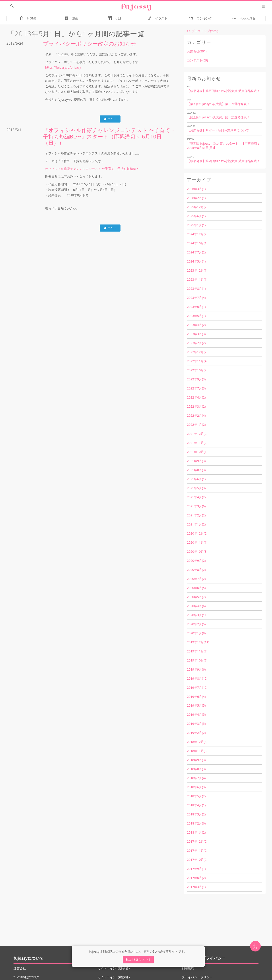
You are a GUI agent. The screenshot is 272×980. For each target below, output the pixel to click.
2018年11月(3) (197, 751)
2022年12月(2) (197, 352)
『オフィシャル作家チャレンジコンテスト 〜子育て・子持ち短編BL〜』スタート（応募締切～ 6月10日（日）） (109, 136)
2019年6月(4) (196, 697)
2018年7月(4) (196, 778)
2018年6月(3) (196, 787)
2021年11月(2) (197, 443)
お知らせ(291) (197, 51)
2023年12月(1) (197, 270)
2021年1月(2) (196, 524)
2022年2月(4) (196, 415)
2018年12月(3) (197, 742)
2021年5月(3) (196, 488)
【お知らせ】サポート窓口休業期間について (218, 130)
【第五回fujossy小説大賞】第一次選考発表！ (218, 117)
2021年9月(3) (196, 461)
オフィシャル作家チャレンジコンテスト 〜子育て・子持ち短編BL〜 (92, 169)
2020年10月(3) (197, 551)
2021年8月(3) (196, 470)
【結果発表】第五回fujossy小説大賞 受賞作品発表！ (223, 91)
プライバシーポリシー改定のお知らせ (89, 43)
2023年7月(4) (196, 298)
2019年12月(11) (198, 642)
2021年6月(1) (196, 479)
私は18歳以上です (138, 960)
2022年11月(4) (197, 361)
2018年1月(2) (196, 832)
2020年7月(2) (196, 579)
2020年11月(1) (197, 542)
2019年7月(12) (197, 688)
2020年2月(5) (196, 624)
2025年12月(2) (197, 207)
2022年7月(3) (196, 388)
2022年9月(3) (196, 379)
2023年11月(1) (197, 279)
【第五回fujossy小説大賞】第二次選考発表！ (218, 104)
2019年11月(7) (197, 651)
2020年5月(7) (196, 597)
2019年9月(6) (196, 669)
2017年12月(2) (197, 841)
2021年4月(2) (196, 497)
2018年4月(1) (196, 805)
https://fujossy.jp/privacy (63, 67)
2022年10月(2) (197, 370)
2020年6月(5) (196, 588)
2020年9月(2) (196, 561)
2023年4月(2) (196, 325)
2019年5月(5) (196, 705)
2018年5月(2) (196, 796)
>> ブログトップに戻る (203, 31)
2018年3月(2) (196, 814)
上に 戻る (255, 946)
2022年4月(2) (196, 397)
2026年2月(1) (196, 198)
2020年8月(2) (196, 570)
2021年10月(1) (197, 452)
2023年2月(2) (196, 343)
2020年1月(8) (196, 633)
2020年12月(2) (197, 533)
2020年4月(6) (196, 606)
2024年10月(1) (197, 243)
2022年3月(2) (196, 406)
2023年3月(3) (196, 334)
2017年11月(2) (197, 851)
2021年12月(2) (197, 434)
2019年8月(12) (197, 678)
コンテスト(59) (197, 60)
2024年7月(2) (196, 252)
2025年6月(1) (196, 216)
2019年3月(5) (196, 724)
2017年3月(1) (196, 887)
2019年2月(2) (196, 733)
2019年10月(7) (197, 660)
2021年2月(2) (196, 515)
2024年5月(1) (196, 261)
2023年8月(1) (196, 289)
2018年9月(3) (196, 760)
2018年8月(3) (196, 769)
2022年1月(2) (196, 425)
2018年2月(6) (196, 823)
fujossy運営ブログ (26, 977)
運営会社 (20, 968)
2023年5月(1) (196, 316)
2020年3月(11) (197, 615)
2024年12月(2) (197, 234)
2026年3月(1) (196, 189)
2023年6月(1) (196, 307)
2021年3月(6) (196, 506)
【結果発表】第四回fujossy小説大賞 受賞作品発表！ (223, 161)
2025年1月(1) (196, 225)
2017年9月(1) (196, 869)
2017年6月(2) (196, 878)
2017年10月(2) (197, 860)
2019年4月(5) (196, 714)
